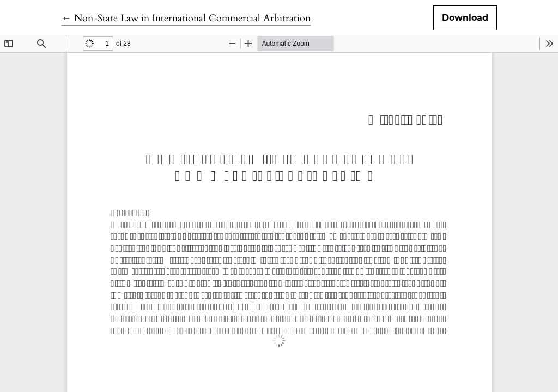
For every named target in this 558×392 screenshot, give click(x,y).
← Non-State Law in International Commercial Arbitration (186, 18)
